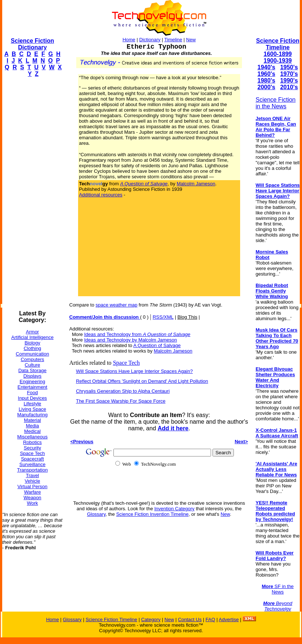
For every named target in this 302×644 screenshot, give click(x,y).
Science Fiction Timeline (278, 44)
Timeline (173, 40)
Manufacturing (32, 415)
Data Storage (33, 370)
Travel (32, 475)
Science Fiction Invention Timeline (152, 514)
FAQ (210, 619)
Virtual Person (32, 486)
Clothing (32, 348)
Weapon (32, 498)
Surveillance (33, 464)
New (191, 40)
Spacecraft (32, 459)
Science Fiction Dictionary (32, 44)
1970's (289, 74)
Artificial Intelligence (33, 337)
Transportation (32, 470)
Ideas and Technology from (137, 334)
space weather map (117, 305)
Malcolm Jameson (196, 184)
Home (129, 40)
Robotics (33, 442)
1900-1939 (278, 61)
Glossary (96, 514)
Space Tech (32, 453)
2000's (266, 87)
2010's (289, 87)
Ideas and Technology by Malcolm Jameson (130, 340)
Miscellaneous (32, 437)
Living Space (32, 409)
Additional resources (101, 195)
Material (32, 420)
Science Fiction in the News (276, 103)
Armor (32, 332)
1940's (266, 67)
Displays (32, 376)
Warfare (32, 492)
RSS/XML (163, 317)
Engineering (32, 381)
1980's (266, 80)
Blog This (187, 317)
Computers (32, 359)
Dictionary (150, 40)
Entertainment (33, 387)
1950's (289, 67)
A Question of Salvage (157, 345)
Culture (32, 365)
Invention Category (174, 509)
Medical (33, 431)
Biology (33, 343)
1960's (266, 74)
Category (151, 619)
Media (32, 426)
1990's (289, 80)
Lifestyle (32, 404)
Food (32, 393)
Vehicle (32, 481)
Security (33, 448)
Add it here (173, 428)
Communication (32, 354)
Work (32, 503)
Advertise (229, 619)
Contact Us (190, 619)
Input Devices (33, 398)
